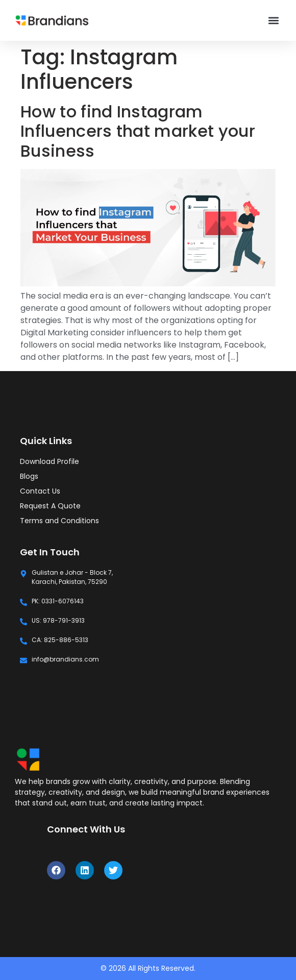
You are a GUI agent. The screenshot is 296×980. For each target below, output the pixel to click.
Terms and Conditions (59, 521)
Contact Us (40, 491)
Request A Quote (50, 506)
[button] (274, 21)
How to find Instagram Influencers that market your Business (138, 131)
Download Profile (50, 461)
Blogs (29, 476)
